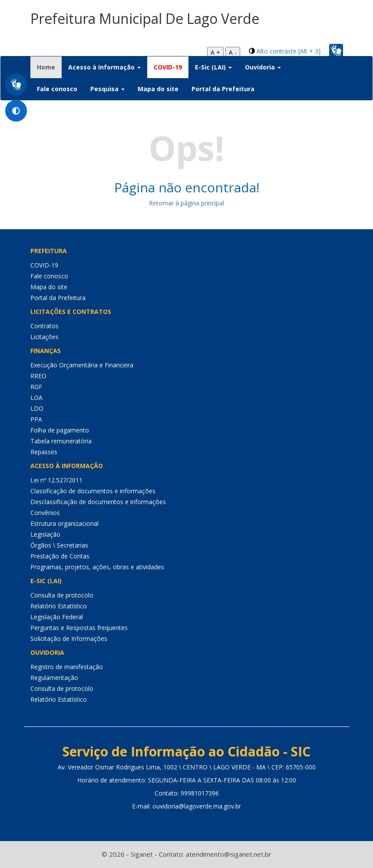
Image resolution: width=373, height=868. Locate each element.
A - (233, 52)
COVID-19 (168, 67)
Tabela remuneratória (61, 441)
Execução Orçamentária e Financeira (82, 365)
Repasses (44, 452)
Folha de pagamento (60, 430)
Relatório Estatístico (59, 606)
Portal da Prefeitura (223, 89)
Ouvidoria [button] (263, 67)
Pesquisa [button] (107, 89)
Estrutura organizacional (64, 523)
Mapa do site (158, 89)
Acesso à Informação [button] (104, 67)
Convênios (45, 513)
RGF (36, 387)
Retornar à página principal (186, 203)
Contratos (45, 326)
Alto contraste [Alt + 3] (289, 51)
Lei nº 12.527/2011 (56, 480)
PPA (36, 419)
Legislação (45, 534)
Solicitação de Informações (69, 639)
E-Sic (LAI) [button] (213, 67)
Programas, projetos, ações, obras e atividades (97, 567)
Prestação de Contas (60, 556)
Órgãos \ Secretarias (59, 545)
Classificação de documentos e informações (93, 491)
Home (49, 67)
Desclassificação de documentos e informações (98, 502)
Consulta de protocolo (62, 595)
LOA (36, 398)
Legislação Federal (57, 617)
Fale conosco (57, 89)
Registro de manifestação (67, 667)
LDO (37, 408)
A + (215, 52)
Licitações (45, 337)
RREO (38, 376)
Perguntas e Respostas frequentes (79, 628)
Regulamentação (54, 678)
